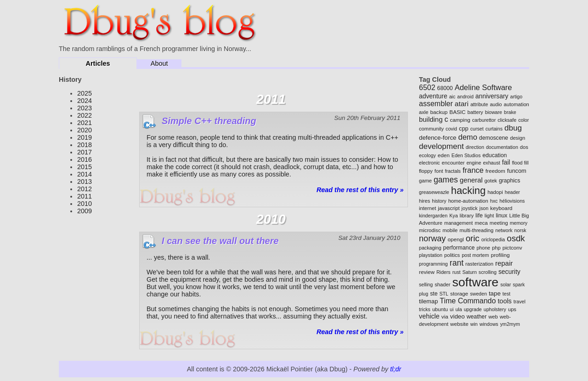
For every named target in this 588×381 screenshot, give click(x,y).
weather (477, 317)
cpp (464, 128)
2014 (85, 174)
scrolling (488, 272)
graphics (509, 181)
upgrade (473, 309)
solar (506, 284)
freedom (495, 171)
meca (481, 223)
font (439, 171)
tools (504, 301)
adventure (433, 96)
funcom (517, 171)
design (517, 138)
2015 (85, 167)
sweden (478, 294)
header (512, 192)
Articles (98, 63)
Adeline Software (483, 88)
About (159, 63)
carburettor (484, 120)
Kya (453, 216)
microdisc (430, 230)
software (475, 282)
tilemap (428, 301)
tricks (425, 309)
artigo (516, 97)
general (471, 180)
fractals (453, 171)
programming (433, 264)
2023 (85, 108)
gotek (491, 181)
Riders (444, 272)
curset (477, 129)
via (445, 316)
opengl (455, 239)
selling (426, 284)
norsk (520, 230)
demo (468, 137)
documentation (502, 147)
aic (452, 97)
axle (424, 112)
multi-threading (476, 230)
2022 (85, 115)
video (458, 316)
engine (474, 163)
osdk (516, 238)
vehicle (429, 316)
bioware (494, 112)
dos (524, 147)
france (473, 170)
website (459, 324)
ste (434, 294)
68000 (445, 88)
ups (512, 309)
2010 (85, 204)
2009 (85, 211)
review (427, 272)
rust (457, 272)
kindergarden (433, 216)
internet (427, 208)
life (479, 216)
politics (452, 255)
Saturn (469, 272)
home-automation (468, 201)
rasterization (479, 264)
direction (475, 147)
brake (510, 112)
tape (495, 293)
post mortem (475, 255)
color (523, 120)
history (439, 201)
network (504, 230)
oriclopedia (493, 239)
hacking (468, 190)
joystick (470, 208)
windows (489, 324)
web (493, 317)
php (496, 248)
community (431, 129)
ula (458, 309)
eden (444, 155)
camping (460, 120)
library (467, 216)
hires (424, 201)
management (458, 223)
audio (496, 104)
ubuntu (440, 309)
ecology (427, 155)
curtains (494, 129)
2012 (85, 189)
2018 (85, 145)
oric (473, 238)
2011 (85, 196)
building (431, 119)
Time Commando (468, 301)
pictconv (512, 247)
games (446, 180)
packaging (430, 248)
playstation (431, 255)
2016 (85, 159)
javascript (449, 208)
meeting (499, 223)
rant (457, 263)
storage (459, 293)
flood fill (520, 163)
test (506, 294)
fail (506, 162)
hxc (494, 201)
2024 (85, 101)
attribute (479, 104)
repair (504, 263)
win (474, 324)
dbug (513, 128)
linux (501, 216)
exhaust (491, 163)
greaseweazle (434, 192)
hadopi (495, 192)
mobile (450, 230)
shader (442, 284)
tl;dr (396, 369)
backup (439, 112)
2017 (85, 152)
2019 (85, 137)
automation (516, 104)
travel (520, 301)
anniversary (492, 96)
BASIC (457, 112)
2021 (85, 123)
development (441, 146)
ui (452, 309)
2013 (85, 182)
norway (432, 239)
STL (444, 294)
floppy (426, 171)
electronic (430, 163)
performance (459, 248)
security (509, 272)
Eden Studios (466, 155)
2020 (85, 130)
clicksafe (507, 120)
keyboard (501, 208)
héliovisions (512, 201)
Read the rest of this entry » (360, 190)
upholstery (495, 309)
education (495, 155)
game (425, 181)
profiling (500, 255)
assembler (436, 104)
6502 (427, 88)
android (465, 97)
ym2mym (510, 324)
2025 (85, 93)
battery (475, 112)
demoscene (494, 138)
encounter (453, 163)
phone (483, 248)
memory (519, 223)
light (489, 216)
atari (462, 104)
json (484, 208)
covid (451, 129)
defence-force (438, 138)
